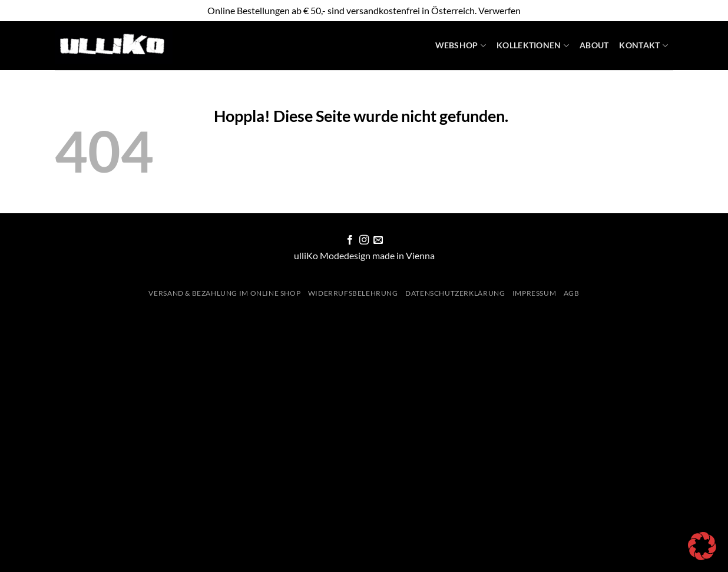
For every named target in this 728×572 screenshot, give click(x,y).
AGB (572, 293)
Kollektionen (533, 46)
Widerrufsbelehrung (353, 293)
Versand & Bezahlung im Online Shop (224, 293)
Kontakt (643, 46)
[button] (702, 546)
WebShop (461, 46)
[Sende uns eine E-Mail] (378, 240)
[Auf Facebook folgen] (349, 240)
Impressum (535, 293)
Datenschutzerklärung (455, 293)
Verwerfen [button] (499, 10)
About (594, 45)
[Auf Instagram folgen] (364, 240)
